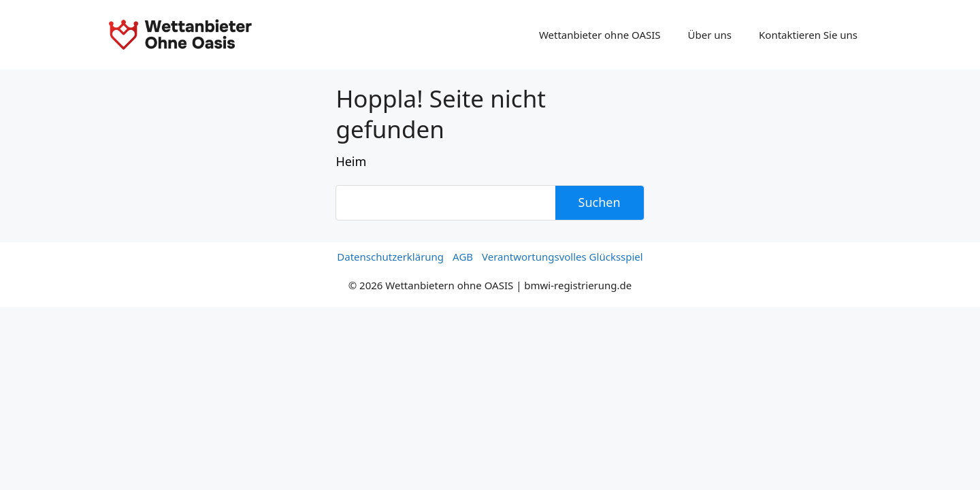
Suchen (600, 202)
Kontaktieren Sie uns (808, 35)
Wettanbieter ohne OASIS (600, 35)
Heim (351, 161)
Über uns (710, 35)
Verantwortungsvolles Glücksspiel (562, 257)
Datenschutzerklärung (390, 257)
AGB (463, 257)
